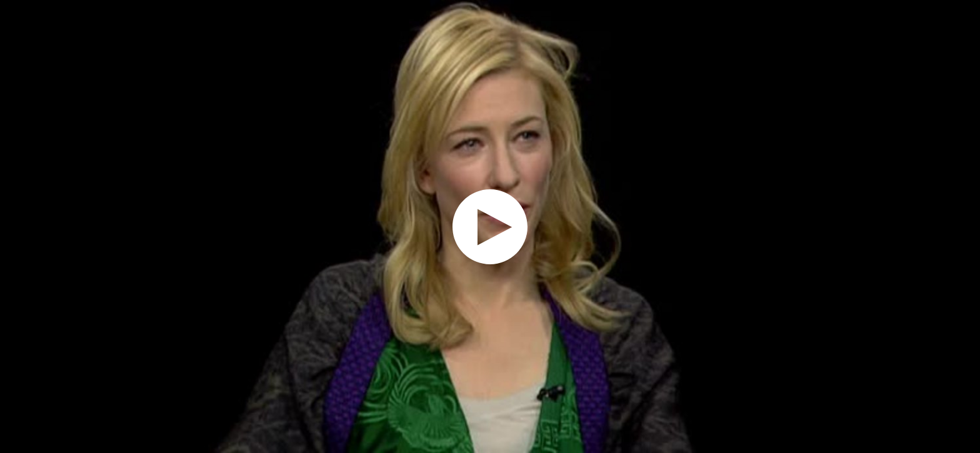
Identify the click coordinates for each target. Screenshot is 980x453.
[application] (490, 227)
